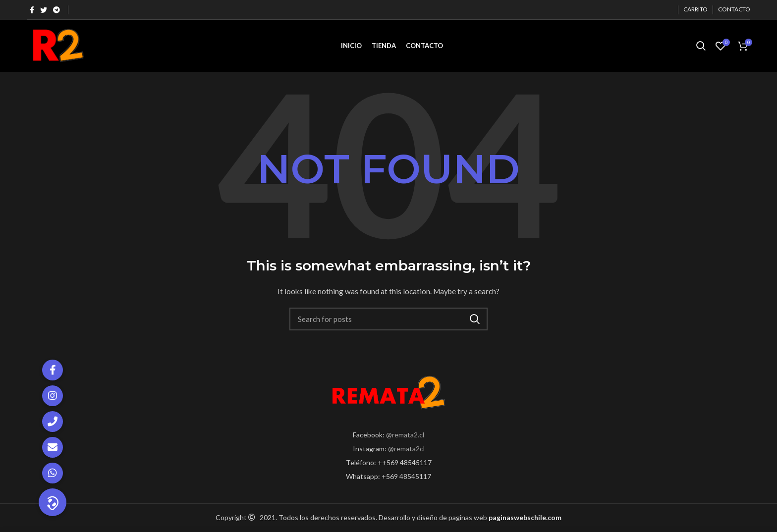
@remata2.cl (405, 435)
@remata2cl (406, 449)
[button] (53, 502)
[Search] (388, 319)
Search (474, 319)
